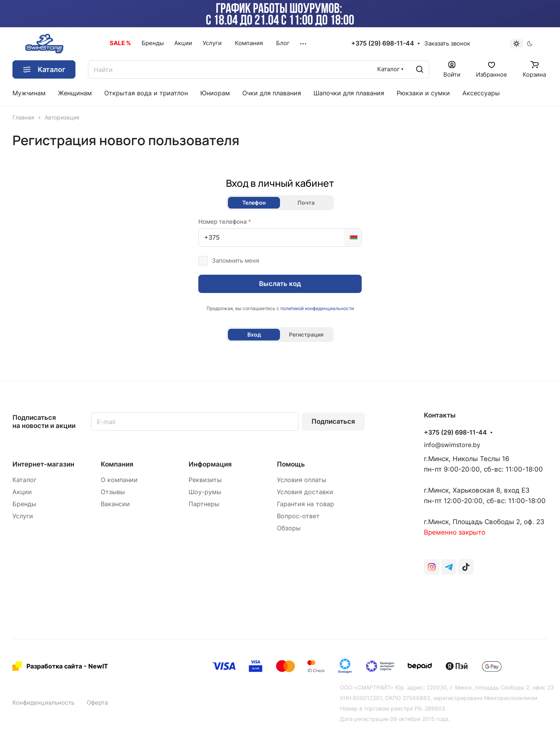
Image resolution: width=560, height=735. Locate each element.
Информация (210, 464)
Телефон (254, 203)
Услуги (23, 516)
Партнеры (204, 504)
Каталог (24, 480)
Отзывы (113, 492)
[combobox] (353, 238)
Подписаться (333, 421)
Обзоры (289, 528)
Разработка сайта (54, 666)
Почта (306, 203)
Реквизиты (205, 480)
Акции (22, 492)
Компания (117, 464)
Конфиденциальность (43, 703)
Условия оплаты (302, 480)
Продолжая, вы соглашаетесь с (280, 308)
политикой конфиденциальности (317, 308)
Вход (254, 334)
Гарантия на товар (305, 504)
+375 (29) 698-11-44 (383, 44)
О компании (119, 480)
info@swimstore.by (452, 445)
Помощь (291, 464)
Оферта (97, 703)
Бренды (24, 504)
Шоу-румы (205, 492)
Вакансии (115, 504)
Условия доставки (305, 492)
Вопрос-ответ (298, 516)
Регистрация (306, 334)
